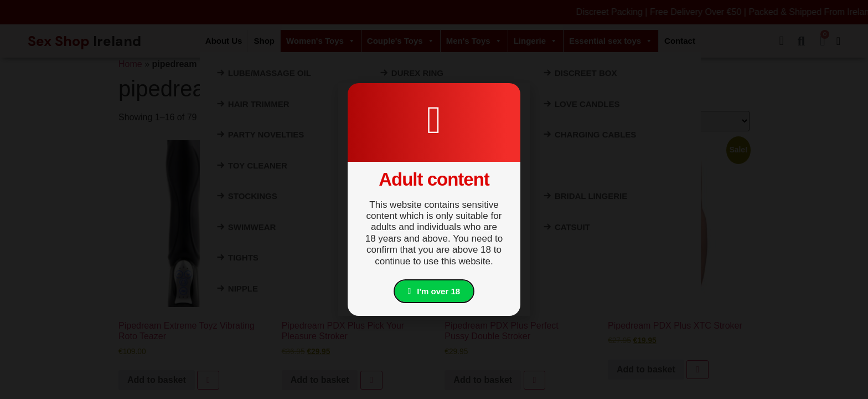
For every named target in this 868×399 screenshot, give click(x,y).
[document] (434, 199)
